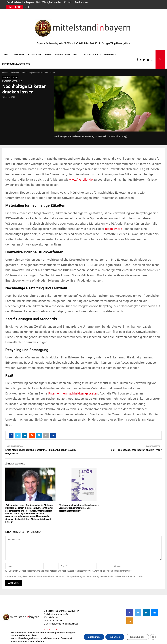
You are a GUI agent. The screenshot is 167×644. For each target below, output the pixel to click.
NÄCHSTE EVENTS (92, 55)
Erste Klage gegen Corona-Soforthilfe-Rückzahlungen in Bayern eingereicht (41, 452)
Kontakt (68, 2)
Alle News (19, 55)
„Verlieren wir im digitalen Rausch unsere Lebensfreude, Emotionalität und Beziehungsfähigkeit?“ (79, 508)
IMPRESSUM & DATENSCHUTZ (16, 64)
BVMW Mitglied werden (49, 2)
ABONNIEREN (110, 55)
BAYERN (48, 55)
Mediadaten (82, 2)
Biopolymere (114, 229)
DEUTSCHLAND (34, 55)
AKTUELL (7, 55)
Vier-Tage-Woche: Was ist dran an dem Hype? (136, 450)
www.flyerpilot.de (81, 179)
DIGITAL (77, 55)
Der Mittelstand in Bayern (20, 2)
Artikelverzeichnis (52, 630)
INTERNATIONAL (63, 55)
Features (15, 77)
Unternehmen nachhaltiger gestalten (73, 393)
